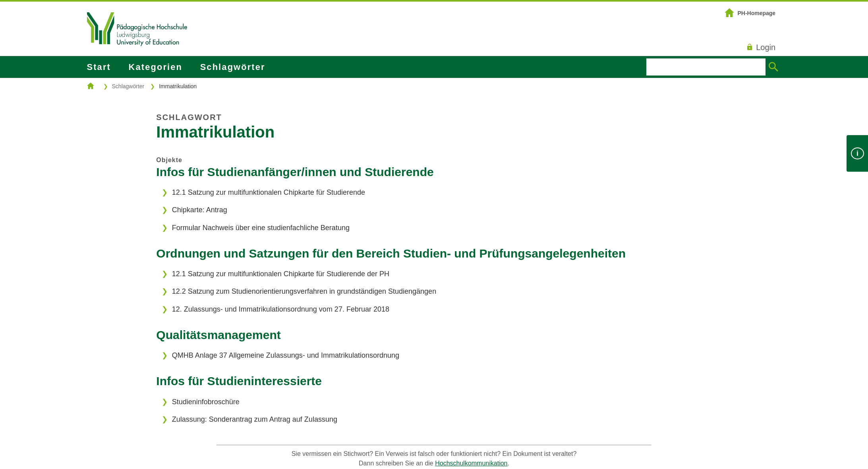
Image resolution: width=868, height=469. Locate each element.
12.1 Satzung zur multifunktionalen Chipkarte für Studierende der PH (281, 274)
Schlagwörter (233, 67)
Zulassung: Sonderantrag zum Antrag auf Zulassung (255, 419)
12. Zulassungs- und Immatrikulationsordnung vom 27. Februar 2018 (281, 309)
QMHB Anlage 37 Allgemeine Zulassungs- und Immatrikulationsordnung (286, 355)
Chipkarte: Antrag (200, 210)
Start (99, 67)
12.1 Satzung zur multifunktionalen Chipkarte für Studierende (269, 192)
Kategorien (156, 67)
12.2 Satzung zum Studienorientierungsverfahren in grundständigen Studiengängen (304, 291)
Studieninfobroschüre (206, 402)
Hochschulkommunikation (471, 463)
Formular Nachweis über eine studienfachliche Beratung (261, 228)
